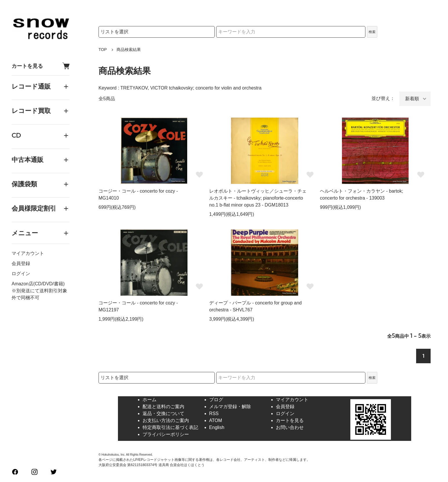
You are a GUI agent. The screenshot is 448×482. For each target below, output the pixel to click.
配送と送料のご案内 (163, 407)
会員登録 (21, 263)
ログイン (21, 274)
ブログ (216, 400)
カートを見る (41, 66)
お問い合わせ (290, 427)
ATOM (216, 420)
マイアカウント (28, 253)
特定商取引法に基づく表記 (170, 427)
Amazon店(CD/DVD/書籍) (38, 284)
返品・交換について (163, 413)
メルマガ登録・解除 (230, 407)
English (217, 427)
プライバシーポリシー (166, 434)
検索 (372, 32)
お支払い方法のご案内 (166, 420)
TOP (103, 50)
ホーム (150, 400)
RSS (214, 413)
